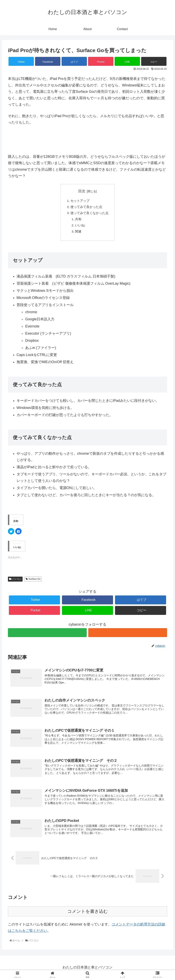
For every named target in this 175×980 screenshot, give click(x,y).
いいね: (80, 227)
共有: (79, 220)
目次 (82, 191)
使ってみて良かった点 (86, 207)
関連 (78, 233)
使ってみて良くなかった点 (89, 214)
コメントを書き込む (88, 914)
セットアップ (80, 201)
